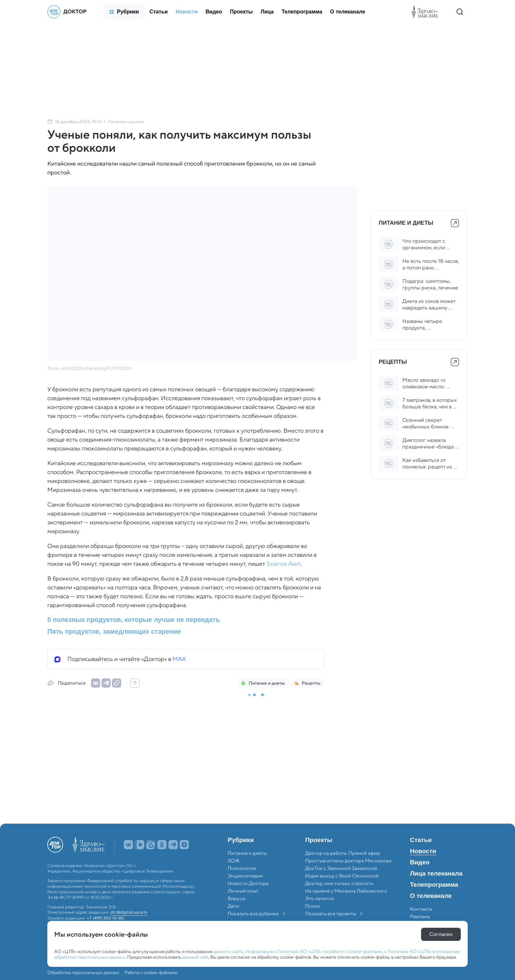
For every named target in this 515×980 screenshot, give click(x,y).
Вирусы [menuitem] (236, 899)
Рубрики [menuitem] (241, 840)
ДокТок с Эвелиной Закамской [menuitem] (341, 868)
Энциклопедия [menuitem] (245, 876)
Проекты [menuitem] (319, 840)
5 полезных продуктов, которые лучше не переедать (134, 620)
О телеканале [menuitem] (431, 896)
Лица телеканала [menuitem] (436, 874)
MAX (179, 659)
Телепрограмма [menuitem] (434, 885)
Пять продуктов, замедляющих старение (114, 631)
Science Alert (283, 564)
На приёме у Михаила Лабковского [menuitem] (346, 891)
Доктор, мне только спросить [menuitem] (339, 883)
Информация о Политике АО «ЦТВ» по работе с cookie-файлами (314, 951)
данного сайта (228, 951)
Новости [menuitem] (423, 851)
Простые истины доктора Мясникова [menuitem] (348, 861)
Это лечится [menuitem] (319, 899)
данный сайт (195, 957)
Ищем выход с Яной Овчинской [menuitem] (342, 876)
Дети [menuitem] (234, 906)
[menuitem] (124, 12)
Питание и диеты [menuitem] (247, 853)
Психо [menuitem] (313, 906)
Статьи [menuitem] (421, 840)
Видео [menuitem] (420, 862)
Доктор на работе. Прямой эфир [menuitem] (343, 853)
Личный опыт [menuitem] (243, 891)
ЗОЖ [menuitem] (234, 861)
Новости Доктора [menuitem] (248, 883)
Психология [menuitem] (242, 868)
